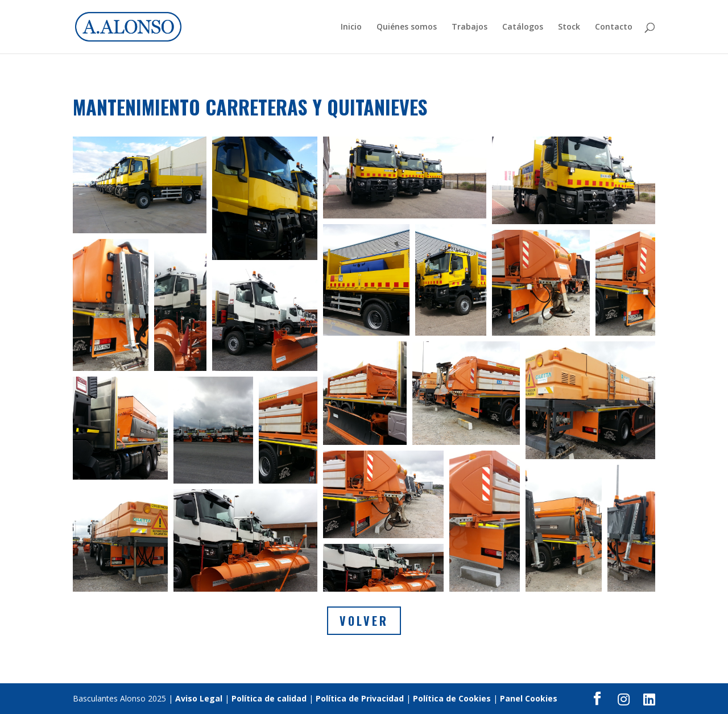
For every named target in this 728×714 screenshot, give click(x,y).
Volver (364, 621)
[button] (140, 185)
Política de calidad (269, 698)
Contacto (614, 27)
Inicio (351, 27)
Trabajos (470, 27)
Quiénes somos (407, 27)
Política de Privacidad (360, 698)
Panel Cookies (529, 698)
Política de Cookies (452, 698)
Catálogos (523, 27)
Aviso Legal (199, 698)
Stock (569, 27)
